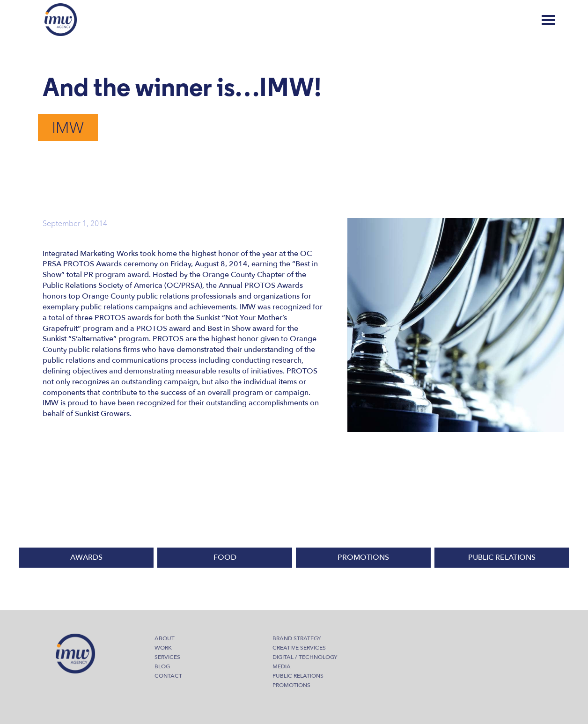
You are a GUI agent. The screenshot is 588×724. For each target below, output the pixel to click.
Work (163, 648)
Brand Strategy (297, 638)
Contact (168, 676)
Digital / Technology (305, 657)
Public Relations (298, 676)
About (165, 638)
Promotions (291, 685)
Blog (512, 20)
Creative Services (299, 648)
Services (167, 657)
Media (282, 666)
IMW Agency (61, 20)
